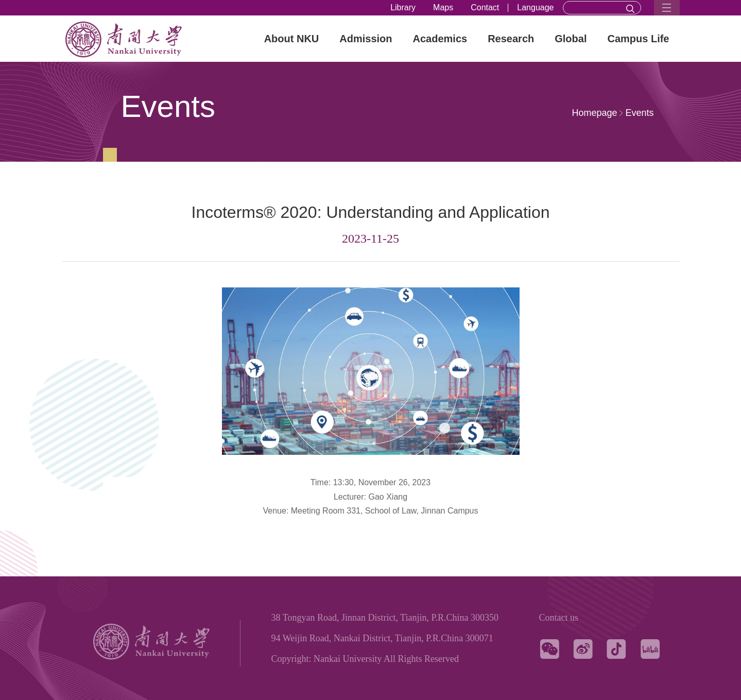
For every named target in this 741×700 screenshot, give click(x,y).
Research (511, 39)
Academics (440, 39)
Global (571, 39)
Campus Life (638, 39)
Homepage (594, 113)
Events (639, 113)
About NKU (292, 39)
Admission (366, 39)
